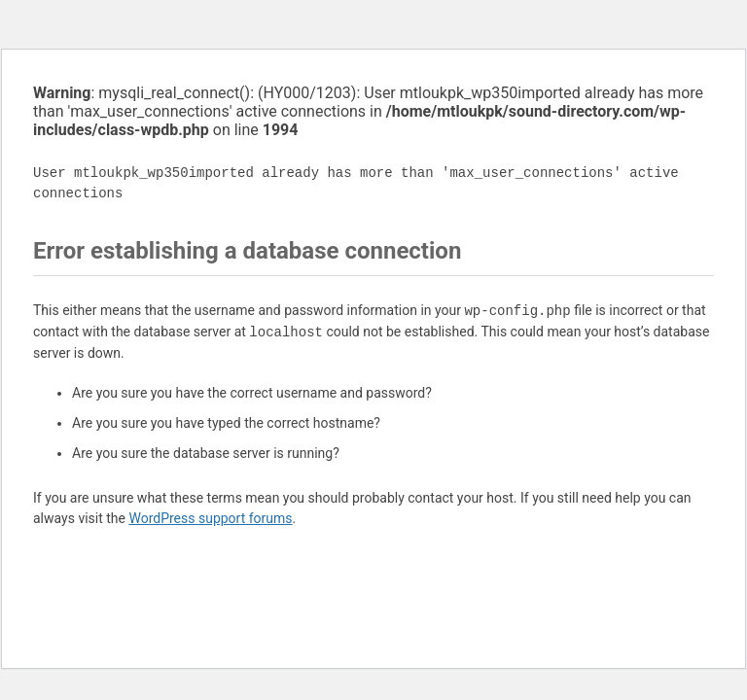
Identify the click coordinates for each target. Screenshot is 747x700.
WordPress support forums (210, 518)
